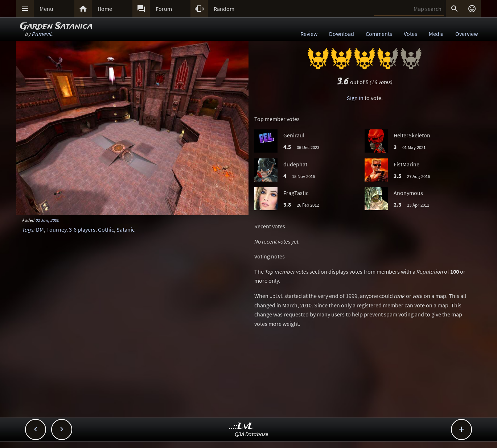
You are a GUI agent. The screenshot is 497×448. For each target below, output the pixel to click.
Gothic (106, 229)
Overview (467, 34)
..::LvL (242, 426)
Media (436, 34)
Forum (164, 9)
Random (224, 9)
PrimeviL (42, 34)
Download (342, 34)
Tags (28, 229)
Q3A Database (252, 434)
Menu (46, 9)
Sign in (355, 98)
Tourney (56, 229)
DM (40, 229)
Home (105, 9)
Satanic (126, 229)
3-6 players (82, 229)
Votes (410, 34)
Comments (379, 34)
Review (309, 34)
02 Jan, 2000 (47, 220)
